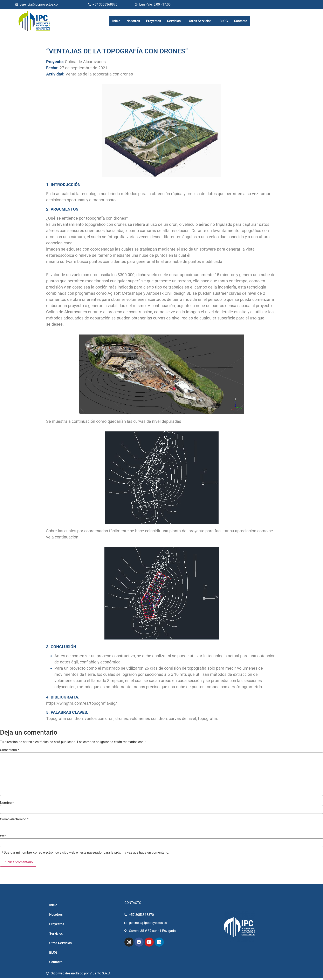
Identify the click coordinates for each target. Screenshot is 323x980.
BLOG (224, 21)
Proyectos (153, 21)
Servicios (174, 21)
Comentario (10, 750)
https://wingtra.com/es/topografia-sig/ (82, 703)
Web (3, 836)
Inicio (116, 21)
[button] (175, 21)
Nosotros (133, 21)
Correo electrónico (14, 819)
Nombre (7, 803)
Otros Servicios (200, 21)
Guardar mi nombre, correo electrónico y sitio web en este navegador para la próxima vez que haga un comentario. (86, 853)
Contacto (241, 21)
